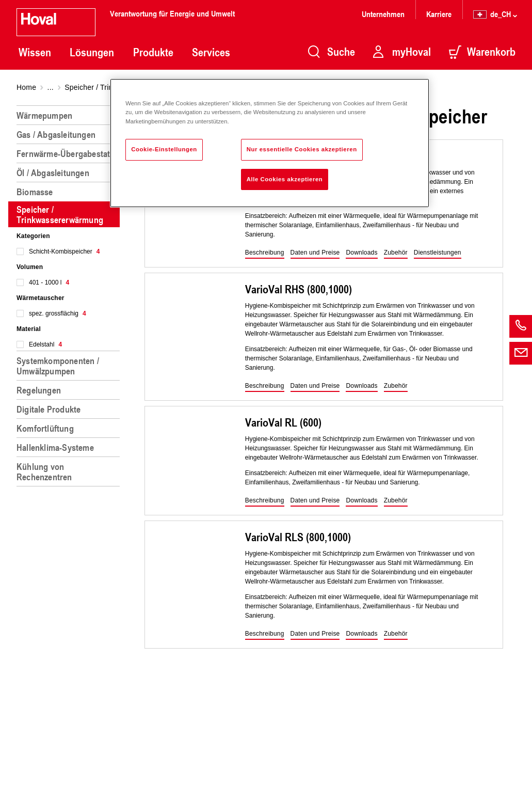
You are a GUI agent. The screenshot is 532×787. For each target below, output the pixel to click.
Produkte (153, 52)
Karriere (439, 14)
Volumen (30, 267)
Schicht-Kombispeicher (64, 251)
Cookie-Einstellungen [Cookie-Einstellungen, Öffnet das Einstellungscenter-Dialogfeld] (164, 149)
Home (26, 87)
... (51, 87)
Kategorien (33, 236)
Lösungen (92, 52)
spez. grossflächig (58, 313)
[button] (265, 253)
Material (29, 329)
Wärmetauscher (41, 298)
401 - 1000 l (49, 282)
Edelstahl (45, 344)
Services (211, 52)
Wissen (35, 52)
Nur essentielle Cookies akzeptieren (302, 149)
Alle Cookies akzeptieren (285, 179)
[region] (70, 442)
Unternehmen (383, 14)
